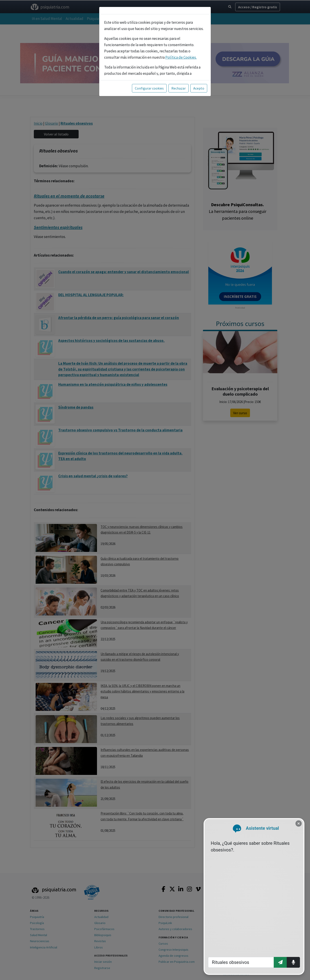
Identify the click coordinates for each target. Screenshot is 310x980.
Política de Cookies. (181, 57)
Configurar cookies (149, 88)
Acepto (199, 88)
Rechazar (179, 88)
